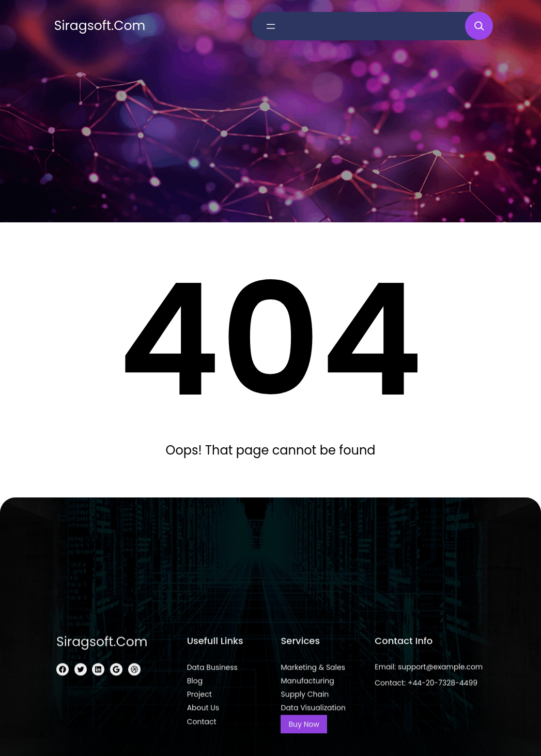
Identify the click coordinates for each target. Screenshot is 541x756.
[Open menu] (271, 26)
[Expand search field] (479, 26)
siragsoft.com (100, 26)
